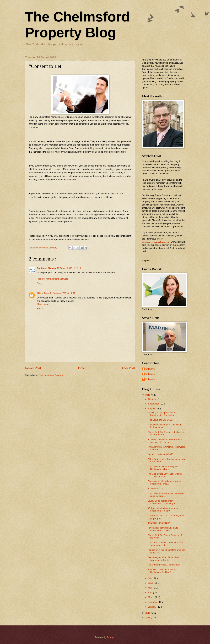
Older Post (128, 368)
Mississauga (43, 304)
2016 (148, 395)
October (152, 399)
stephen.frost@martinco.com (156, 242)
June (151, 583)
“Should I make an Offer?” (160, 454)
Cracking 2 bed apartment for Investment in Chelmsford (162, 414)
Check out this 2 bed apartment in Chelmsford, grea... (164, 482)
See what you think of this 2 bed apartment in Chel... (163, 559)
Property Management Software (53, 279)
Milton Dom (43, 293)
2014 (148, 618)
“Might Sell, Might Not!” (159, 523)
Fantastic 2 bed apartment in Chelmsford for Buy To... (162, 571)
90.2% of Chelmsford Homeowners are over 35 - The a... (165, 441)
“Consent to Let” (155, 489)
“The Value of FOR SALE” (160, 420)
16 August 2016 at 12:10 (69, 268)
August (152, 409)
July (150, 578)
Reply (40, 283)
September (154, 404)
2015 (148, 613)
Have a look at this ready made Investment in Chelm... (163, 529)
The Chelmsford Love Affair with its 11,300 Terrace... (165, 475)
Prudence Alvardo (46, 268)
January (152, 607)
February (153, 602)
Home (81, 368)
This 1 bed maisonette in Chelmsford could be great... (166, 495)
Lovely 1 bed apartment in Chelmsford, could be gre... (162, 502)
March (151, 597)
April (151, 593)
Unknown (150, 369)
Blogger (111, 637)
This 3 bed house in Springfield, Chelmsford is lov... (163, 468)
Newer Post (33, 368)
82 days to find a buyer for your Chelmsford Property (163, 509)
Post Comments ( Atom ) (51, 375)
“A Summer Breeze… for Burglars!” (165, 565)
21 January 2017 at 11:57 (63, 293)
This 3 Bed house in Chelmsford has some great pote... (165, 544)
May (150, 588)
